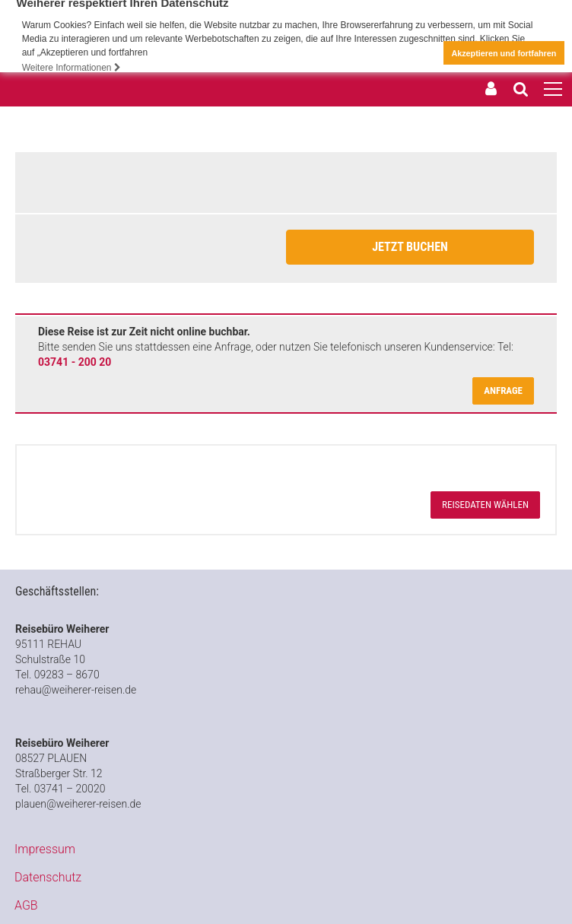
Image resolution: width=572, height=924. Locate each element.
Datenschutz (48, 876)
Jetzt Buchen (410, 247)
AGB (26, 905)
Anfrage (503, 391)
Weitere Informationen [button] (71, 68)
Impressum (45, 848)
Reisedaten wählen (485, 505)
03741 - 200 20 (75, 362)
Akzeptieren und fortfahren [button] (504, 53)
